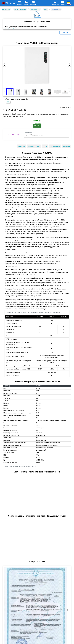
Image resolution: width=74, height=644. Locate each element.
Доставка (26, 3)
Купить (37, 126)
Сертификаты (55, 146)
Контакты (33, 3)
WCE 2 (8, 29)
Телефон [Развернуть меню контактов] (62, 3)
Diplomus (8, 3)
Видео (45, 146)
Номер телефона (30, 132)
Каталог (20, 3)
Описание (21, 146)
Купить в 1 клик (14, 134)
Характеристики (34, 146)
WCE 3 (15, 29)
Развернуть (65, 33)
